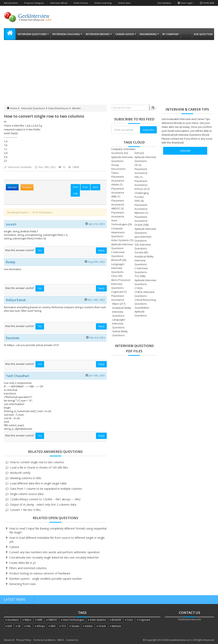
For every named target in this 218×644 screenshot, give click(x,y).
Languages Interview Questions (118, 268)
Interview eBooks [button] (99, 34)
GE (136, 165)
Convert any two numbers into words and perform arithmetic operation (54, 552)
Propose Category (34, 3)
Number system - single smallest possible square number (46, 579)
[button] (10, 34)
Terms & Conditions (44, 640)
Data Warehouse (58, 108)
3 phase (14, 547)
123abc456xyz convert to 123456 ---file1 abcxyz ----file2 (45, 499)
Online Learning (103, 3)
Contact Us (72, 640)
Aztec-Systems (120, 240)
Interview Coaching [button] (67, 34)
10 (62, 167)
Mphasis (140, 213)
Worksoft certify (20, 473)
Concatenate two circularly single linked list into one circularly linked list (54, 557)
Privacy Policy (24, 640)
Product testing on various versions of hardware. (40, 573)
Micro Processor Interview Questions (121, 284)
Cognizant (117, 292)
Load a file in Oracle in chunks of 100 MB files (39, 467)
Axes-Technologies (74, 620)
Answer (27, 187)
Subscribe (148, 130)
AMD (114, 196)
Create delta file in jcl (22, 563)
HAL (137, 177)
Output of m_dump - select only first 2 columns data (43, 505)
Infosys (139, 189)
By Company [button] (171, 34)
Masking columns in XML (26, 478)
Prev (85, 187)
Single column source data (27, 494)
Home (12, 108)
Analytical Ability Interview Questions (144, 260)
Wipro (116, 304)
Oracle (138, 225)
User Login (186, 3)
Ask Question (11, 3)
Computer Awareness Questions (118, 232)
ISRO (137, 201)
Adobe (115, 184)
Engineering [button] (149, 34)
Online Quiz (124, 3)
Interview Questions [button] (33, 34)
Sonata (139, 252)
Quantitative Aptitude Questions (142, 312)
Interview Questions (33, 108)
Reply (101, 250)
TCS (137, 276)
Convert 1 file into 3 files (25, 510)
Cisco (114, 276)
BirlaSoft (116, 260)
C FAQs (139, 288)
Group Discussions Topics (118, 169)
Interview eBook (59, 3)
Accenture (117, 153)
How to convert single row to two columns (37, 462)
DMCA (61, 640)
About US (9, 640)
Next (95, 187)
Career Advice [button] (126, 34)
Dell (137, 153)
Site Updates (164, 3)
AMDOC (116, 208)
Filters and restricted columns (28, 568)
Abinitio (76, 108)
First (75, 187)
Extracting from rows (23, 584)
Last (75, 193)
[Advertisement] (109, 75)
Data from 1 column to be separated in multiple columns (46, 489)
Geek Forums (81, 3)
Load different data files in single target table (38, 483)
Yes (40, 250)
